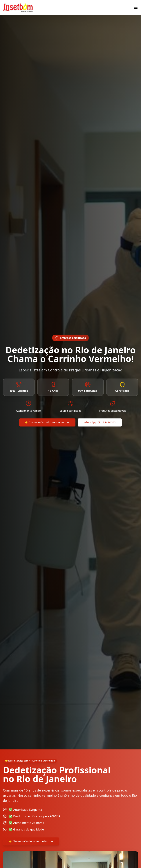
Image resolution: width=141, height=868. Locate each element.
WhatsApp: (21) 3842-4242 (100, 422)
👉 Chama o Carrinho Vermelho (47, 422)
